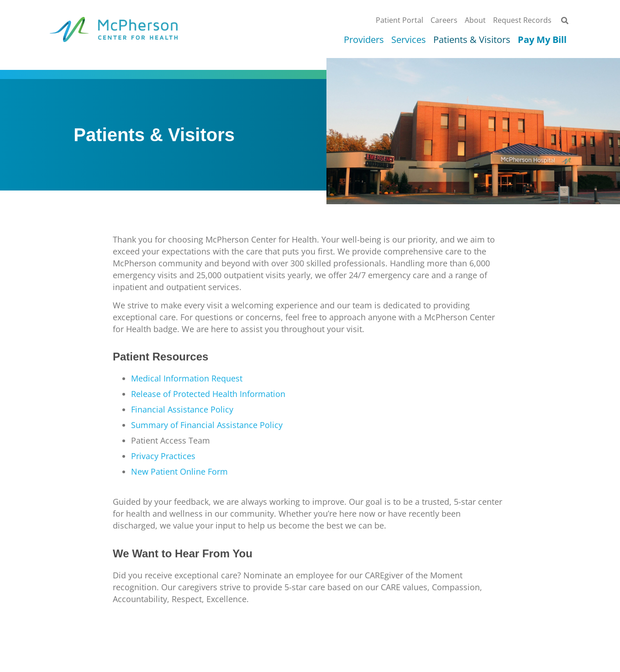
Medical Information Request (187, 378)
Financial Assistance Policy (182, 409)
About (475, 20)
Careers (444, 20)
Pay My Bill (542, 40)
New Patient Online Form (179, 471)
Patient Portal (399, 20)
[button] (565, 21)
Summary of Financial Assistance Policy (207, 425)
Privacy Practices (163, 456)
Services (409, 40)
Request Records (522, 20)
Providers (364, 40)
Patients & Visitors (472, 40)
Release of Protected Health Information (208, 394)
